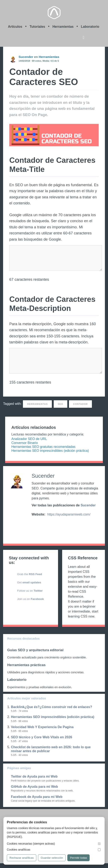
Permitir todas (78, 858)
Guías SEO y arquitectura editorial (35, 650)
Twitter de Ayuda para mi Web (34, 776)
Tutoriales (37, 27)
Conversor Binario (25, 443)
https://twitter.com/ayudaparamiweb (35, 522)
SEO (61, 404)
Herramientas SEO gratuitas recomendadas (43, 447)
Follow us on (30, 591)
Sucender (26, 57)
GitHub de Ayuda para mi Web (34, 787)
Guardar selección (52, 858)
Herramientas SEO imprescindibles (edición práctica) (50, 451)
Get (29, 582)
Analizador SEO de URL (29, 439)
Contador (80, 404)
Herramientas (63, 27)
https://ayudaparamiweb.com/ (69, 514)
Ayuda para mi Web (54, 13)
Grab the (30, 574)
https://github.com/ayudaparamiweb (43, 522)
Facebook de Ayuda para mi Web (37, 797)
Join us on (30, 599)
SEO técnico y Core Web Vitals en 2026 (42, 737)
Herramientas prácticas (26, 665)
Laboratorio (90, 27)
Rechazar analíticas (22, 858)
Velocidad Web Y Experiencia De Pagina (42, 727)
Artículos (15, 27)
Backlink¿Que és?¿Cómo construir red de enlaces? (52, 707)
